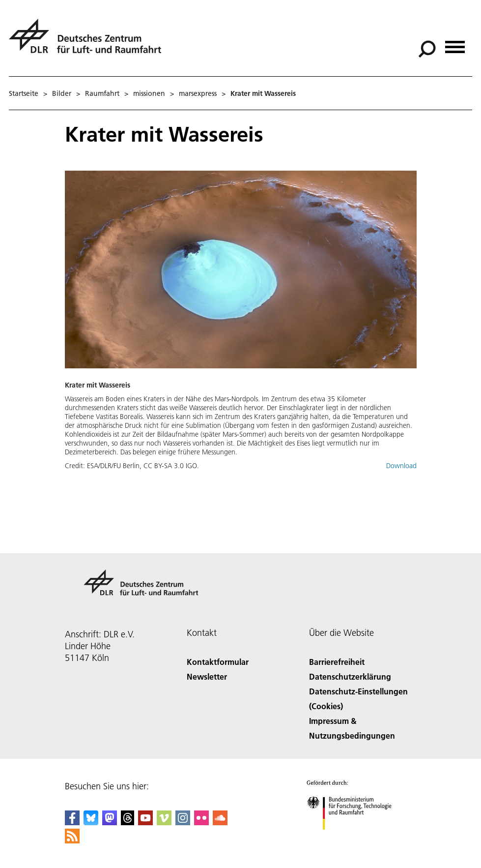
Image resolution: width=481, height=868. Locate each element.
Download (401, 466)
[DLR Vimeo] (164, 822)
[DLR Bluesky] (91, 822)
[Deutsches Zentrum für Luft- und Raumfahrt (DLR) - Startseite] (89, 42)
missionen (149, 93)
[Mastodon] (110, 822)
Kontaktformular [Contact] (218, 662)
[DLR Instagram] (183, 822)
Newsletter (207, 676)
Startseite (24, 93)
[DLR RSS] (72, 840)
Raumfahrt (102, 93)
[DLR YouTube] (145, 822)
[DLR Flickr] (201, 822)
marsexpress (198, 93)
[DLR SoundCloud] (220, 822)
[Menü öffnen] (455, 44)
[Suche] (427, 49)
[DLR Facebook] (72, 822)
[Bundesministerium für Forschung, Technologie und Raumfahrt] (354, 838)
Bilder (62, 93)
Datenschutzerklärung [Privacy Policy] (350, 676)
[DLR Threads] (128, 822)
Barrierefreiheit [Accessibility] (337, 662)
